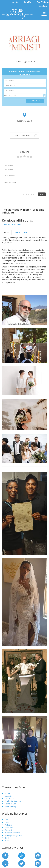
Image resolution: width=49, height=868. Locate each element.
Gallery (17, 232)
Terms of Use (10, 804)
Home (7, 793)
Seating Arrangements (14, 835)
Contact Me (35, 101)
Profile (7, 232)
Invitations (9, 827)
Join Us (27, 2)
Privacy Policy (10, 806)
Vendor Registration (13, 801)
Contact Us (9, 799)
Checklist (8, 830)
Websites (8, 825)
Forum (7, 822)
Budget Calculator (12, 833)
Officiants (17, 224)
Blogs (7, 838)
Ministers (6, 224)
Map (26, 232)
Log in (15, 2)
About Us (8, 796)
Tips (6, 820)
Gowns (8, 840)
